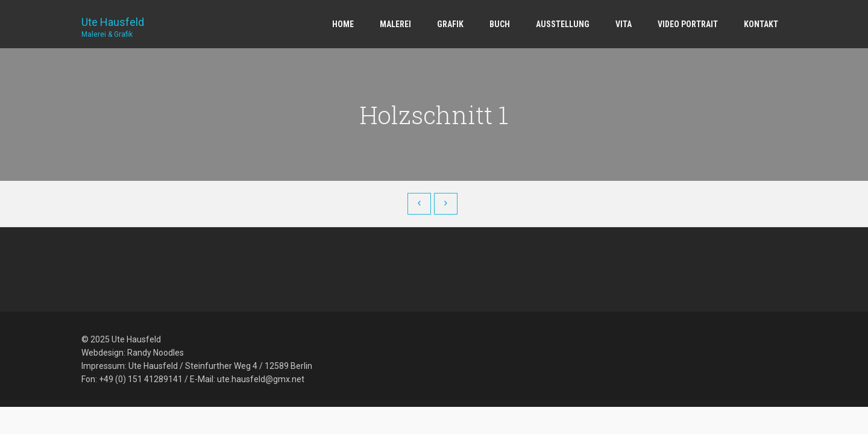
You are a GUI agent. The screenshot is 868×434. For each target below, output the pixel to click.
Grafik (450, 24)
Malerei (395, 24)
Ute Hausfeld (113, 23)
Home (343, 24)
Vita (624, 24)
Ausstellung (563, 24)
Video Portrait (688, 24)
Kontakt (761, 24)
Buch (500, 24)
